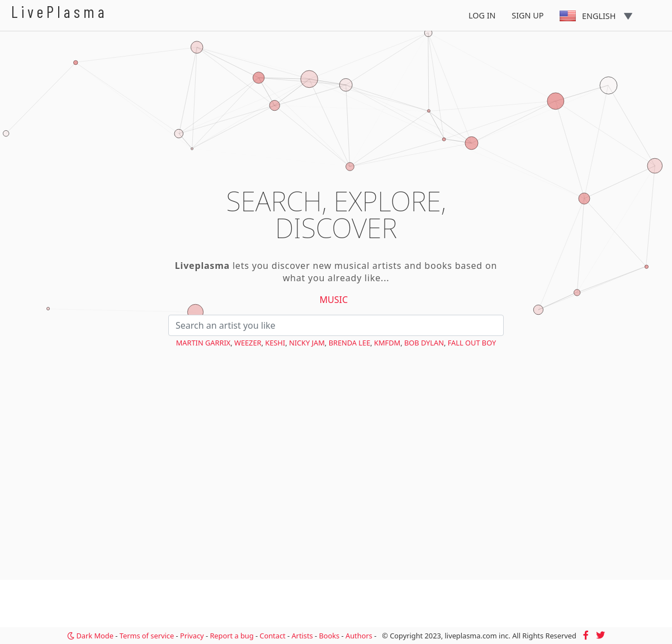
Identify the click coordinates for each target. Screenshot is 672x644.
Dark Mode (90, 636)
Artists (302, 636)
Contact (272, 636)
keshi (275, 343)
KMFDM (387, 343)
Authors (359, 636)
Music (334, 300)
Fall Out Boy (472, 343)
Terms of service (147, 636)
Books (329, 636)
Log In (482, 15)
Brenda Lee (350, 343)
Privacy (192, 636)
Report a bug (231, 636)
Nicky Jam (307, 343)
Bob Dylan (424, 343)
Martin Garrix (204, 343)
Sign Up (527, 15)
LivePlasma (60, 11)
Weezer (248, 343)
